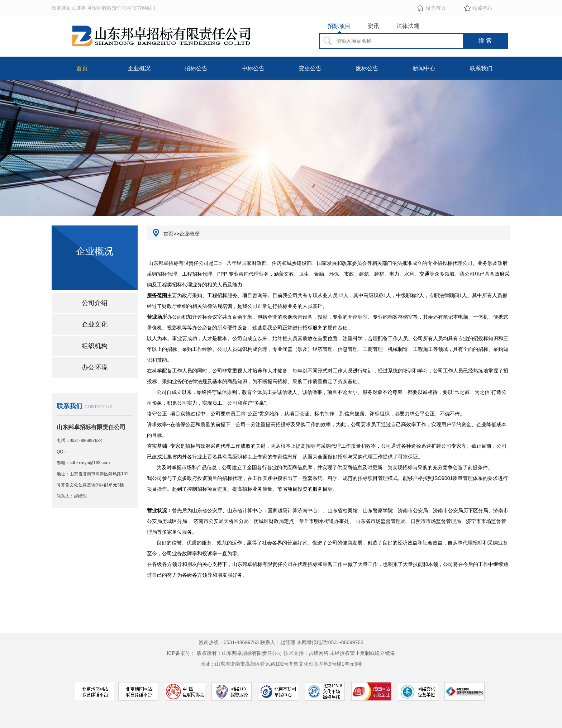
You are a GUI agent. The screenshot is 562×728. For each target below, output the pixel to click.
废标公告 (367, 68)
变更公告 (310, 68)
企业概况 (139, 68)
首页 (82, 68)
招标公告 (196, 68)
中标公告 (253, 68)
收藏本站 (482, 8)
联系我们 (481, 68)
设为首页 (436, 8)
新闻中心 (424, 68)
